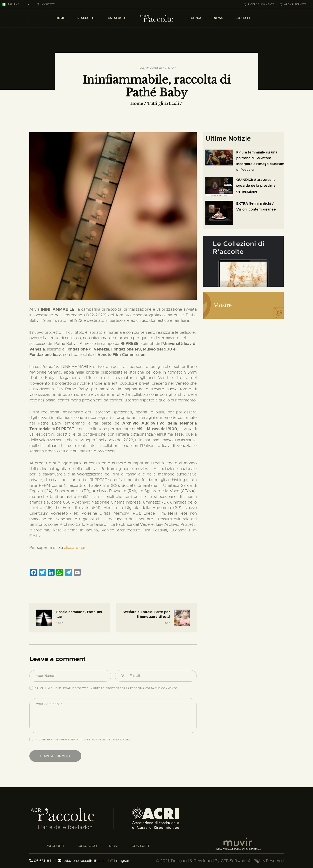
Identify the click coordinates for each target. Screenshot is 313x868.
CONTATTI (140, 846)
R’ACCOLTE (56, 846)
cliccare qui (74, 548)
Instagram (120, 861)
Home (137, 104)
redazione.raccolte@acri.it (82, 861)
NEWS (114, 846)
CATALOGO (87, 846)
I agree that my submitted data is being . (83, 740)
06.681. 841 (41, 861)
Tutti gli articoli (163, 104)
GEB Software (234, 861)
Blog (141, 68)
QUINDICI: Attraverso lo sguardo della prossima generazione (256, 185)
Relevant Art (155, 68)
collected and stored (113, 740)
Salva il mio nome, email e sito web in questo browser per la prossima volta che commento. (107, 688)
